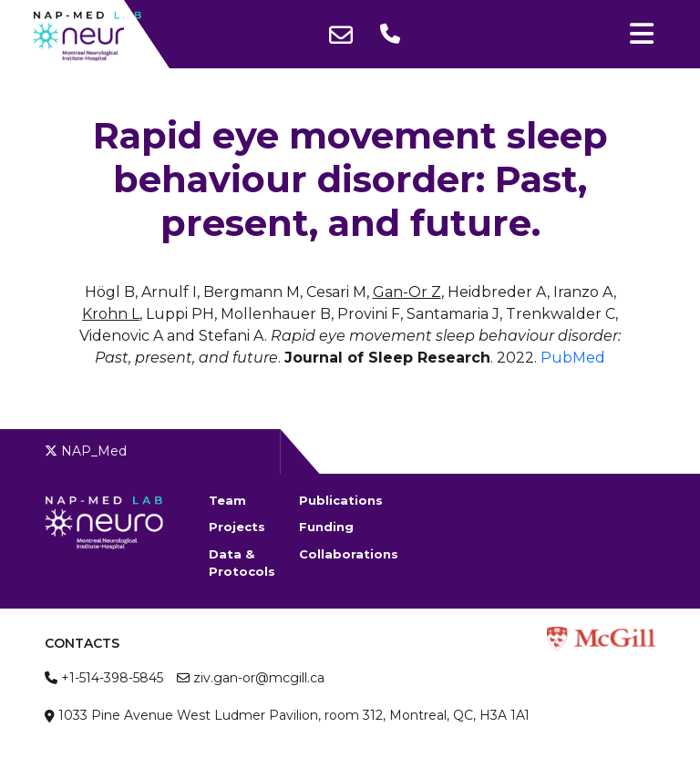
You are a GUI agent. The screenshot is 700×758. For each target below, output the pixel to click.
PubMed (573, 358)
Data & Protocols (242, 563)
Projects (237, 527)
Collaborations (344, 554)
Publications (341, 500)
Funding (326, 527)
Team (227, 500)
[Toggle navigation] (642, 34)
